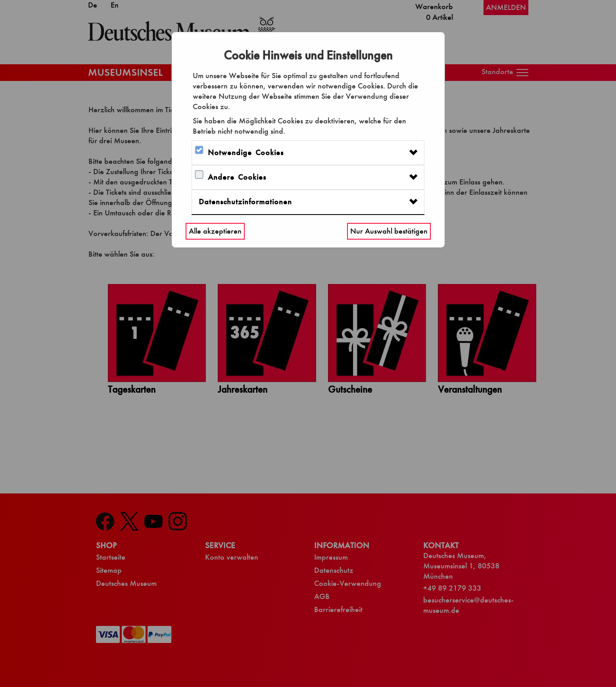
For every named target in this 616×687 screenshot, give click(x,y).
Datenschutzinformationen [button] (245, 202)
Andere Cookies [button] (237, 177)
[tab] (308, 153)
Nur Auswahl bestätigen (389, 231)
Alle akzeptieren (215, 231)
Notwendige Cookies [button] (246, 153)
